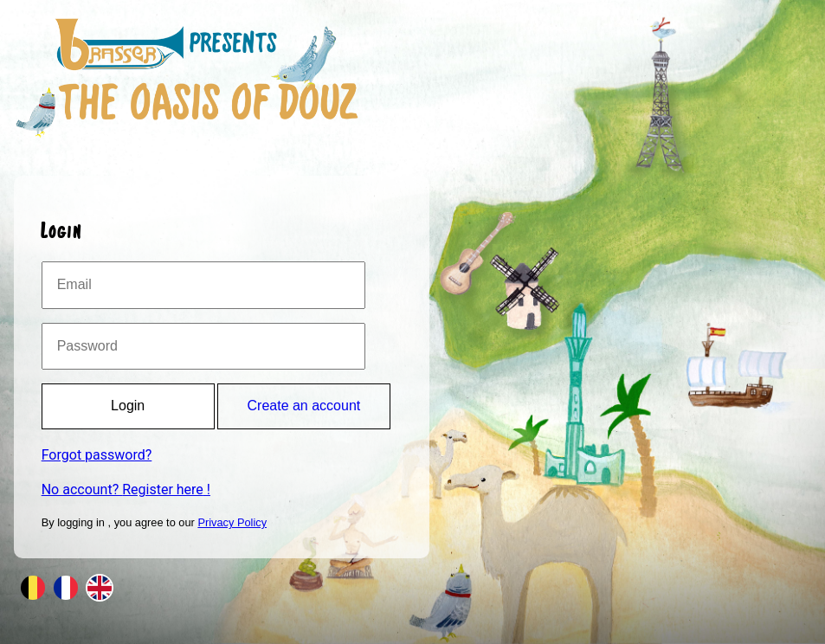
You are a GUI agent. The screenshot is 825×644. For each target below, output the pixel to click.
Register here (163, 489)
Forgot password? (97, 455)
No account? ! (126, 489)
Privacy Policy (232, 522)
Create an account (304, 406)
